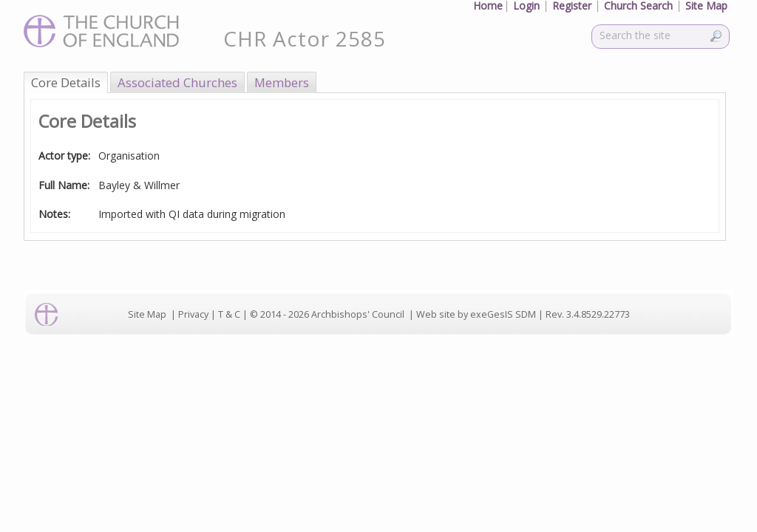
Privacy (193, 314)
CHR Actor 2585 (305, 38)
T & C (229, 314)
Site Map (147, 314)
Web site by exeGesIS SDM (476, 314)
